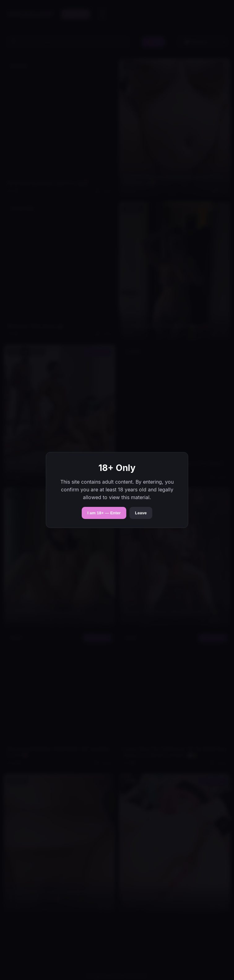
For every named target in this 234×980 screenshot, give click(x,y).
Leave (141, 513)
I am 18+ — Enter (104, 513)
